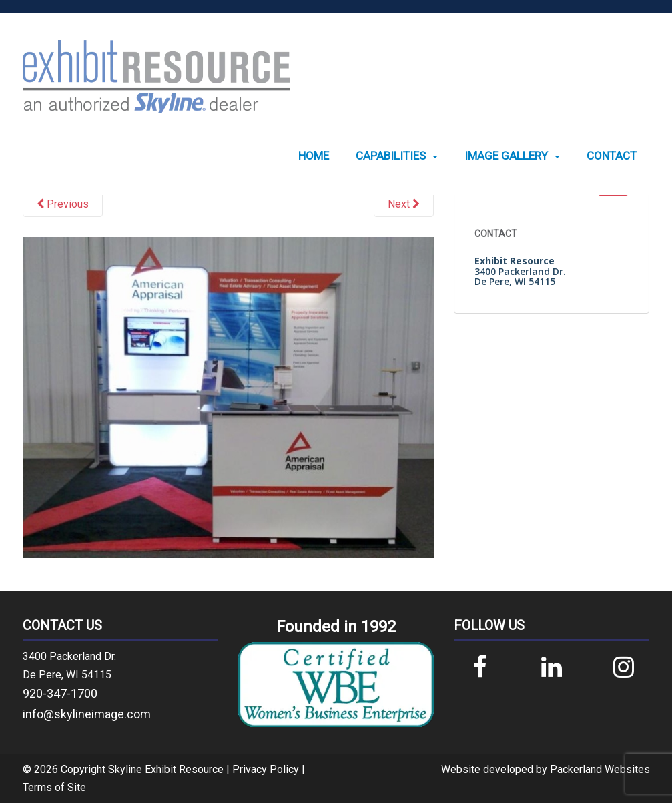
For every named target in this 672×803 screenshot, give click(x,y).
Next (404, 204)
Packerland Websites (600, 769)
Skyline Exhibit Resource (166, 769)
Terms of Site (54, 787)
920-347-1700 (60, 693)
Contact (612, 156)
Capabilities (391, 156)
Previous (63, 204)
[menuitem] (314, 156)
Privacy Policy (266, 769)
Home (314, 156)
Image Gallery (506, 156)
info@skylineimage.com (87, 714)
